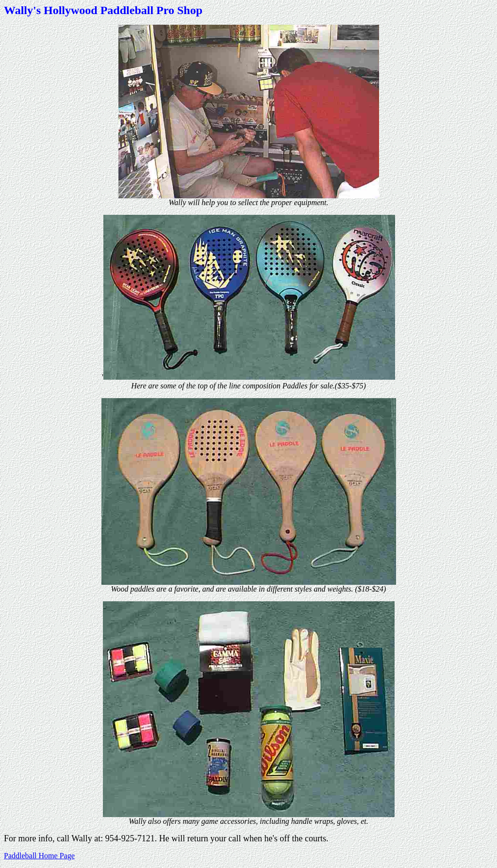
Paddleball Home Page (39, 856)
